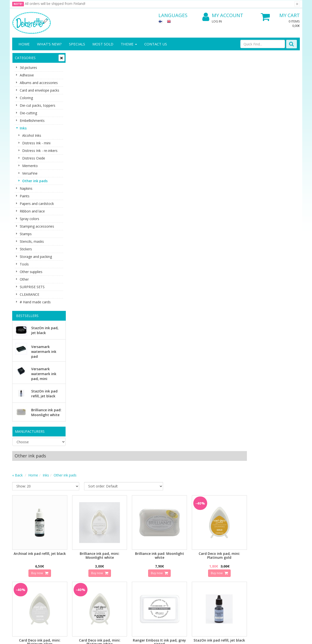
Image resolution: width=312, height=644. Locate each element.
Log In (217, 21)
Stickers (26, 249)
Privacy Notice (68, 550)
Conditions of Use (71, 565)
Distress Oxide (34, 158)
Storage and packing (36, 257)
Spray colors (29, 219)
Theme (129, 44)
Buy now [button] (95, 173)
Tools (24, 264)
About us (20, 550)
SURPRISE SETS (32, 287)
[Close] (297, 4)
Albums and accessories (39, 83)
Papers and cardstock (37, 204)
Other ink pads (35, 181)
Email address (100, 500)
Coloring (26, 98)
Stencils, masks (32, 241)
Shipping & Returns (72, 557)
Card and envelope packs (39, 90)
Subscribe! (99, 520)
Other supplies (31, 272)
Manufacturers (30, 431)
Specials (77, 44)
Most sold (103, 44)
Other (24, 279)
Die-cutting (28, 113)
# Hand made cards (35, 302)
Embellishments (32, 121)
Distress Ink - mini (36, 143)
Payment (64, 572)
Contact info (23, 557)
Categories (25, 58)
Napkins (26, 188)
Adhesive (27, 75)
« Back (76, 77)
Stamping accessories (37, 226)
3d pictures (28, 68)
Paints (25, 196)
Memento (30, 166)
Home (24, 44)
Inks (23, 128)
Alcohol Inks (32, 135)
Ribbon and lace (32, 211)
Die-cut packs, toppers (38, 105)
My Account (223, 16)
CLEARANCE (29, 294)
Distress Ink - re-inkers (40, 151)
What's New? (49, 44)
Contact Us (156, 44)
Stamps (26, 234)
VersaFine (30, 173)
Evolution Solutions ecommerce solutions (269, 637)
